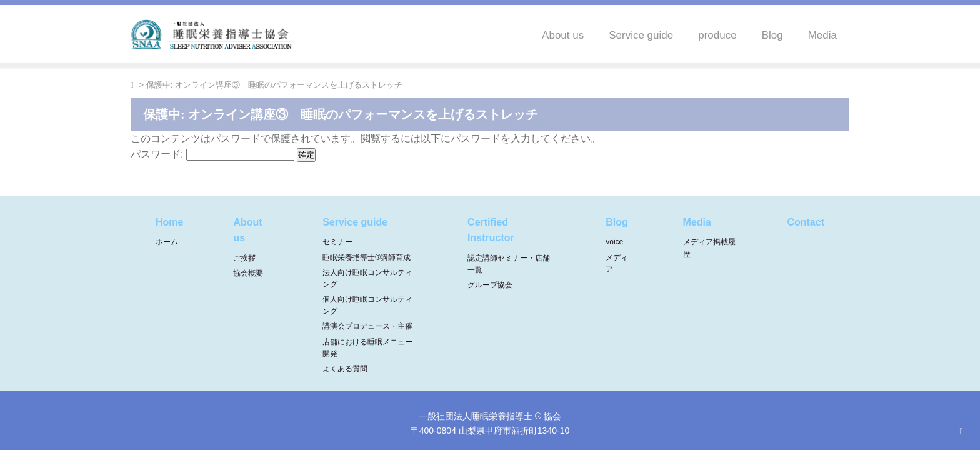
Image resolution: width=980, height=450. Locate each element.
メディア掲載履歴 (709, 248)
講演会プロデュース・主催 (367, 326)
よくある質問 (345, 369)
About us (563, 35)
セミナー (337, 242)
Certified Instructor (491, 230)
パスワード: (212, 154)
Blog (772, 35)
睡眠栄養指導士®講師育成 (367, 257)
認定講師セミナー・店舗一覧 (509, 264)
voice (614, 242)
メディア (617, 263)
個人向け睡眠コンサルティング (367, 305)
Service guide (641, 35)
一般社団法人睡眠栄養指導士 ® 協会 (490, 416)
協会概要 (248, 273)
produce (717, 35)
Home (169, 222)
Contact (806, 222)
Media (822, 35)
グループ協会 (490, 285)
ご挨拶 (244, 258)
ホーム (167, 242)
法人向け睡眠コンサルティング (367, 278)
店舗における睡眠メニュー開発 (367, 348)
